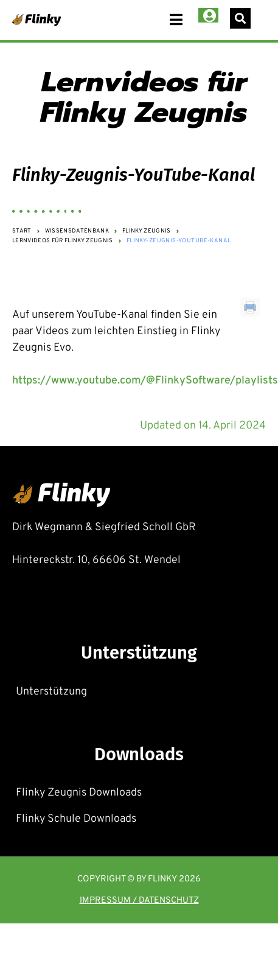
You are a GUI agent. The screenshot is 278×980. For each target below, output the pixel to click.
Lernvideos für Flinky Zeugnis (63, 242)
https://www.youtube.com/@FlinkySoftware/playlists (145, 381)
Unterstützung (51, 692)
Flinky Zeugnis (147, 232)
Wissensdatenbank (77, 232)
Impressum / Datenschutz (139, 901)
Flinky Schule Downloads (76, 819)
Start (22, 232)
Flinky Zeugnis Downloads (79, 793)
